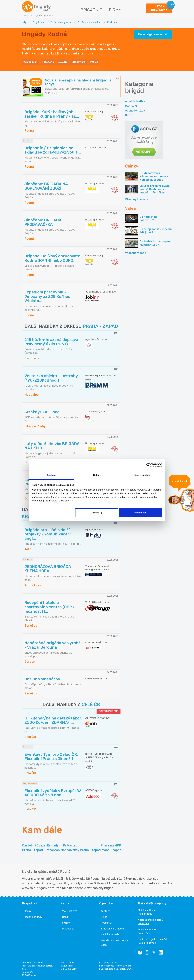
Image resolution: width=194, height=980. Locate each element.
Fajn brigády (145, 914)
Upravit (97, 513)
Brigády (55, 848)
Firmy (115, 10)
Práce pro (82, 848)
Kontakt (105, 911)
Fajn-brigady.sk (147, 943)
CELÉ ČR (91, 704)
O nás (104, 917)
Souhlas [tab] (51, 475)
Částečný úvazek (35, 848)
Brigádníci (92, 10)
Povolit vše (140, 513)
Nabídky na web (110, 934)
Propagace (68, 929)
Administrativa (135, 101)
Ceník (65, 917)
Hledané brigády (33, 917)
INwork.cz (143, 923)
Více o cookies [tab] (142, 475)
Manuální (131, 106)
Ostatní (130, 115)
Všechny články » (136, 199)
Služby (66, 923)
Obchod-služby (135, 111)
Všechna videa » (136, 253)
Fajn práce (144, 933)
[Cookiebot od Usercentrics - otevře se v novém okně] (149, 465)
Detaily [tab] (97, 475)
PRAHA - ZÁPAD (100, 326)
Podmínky (106, 923)
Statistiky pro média (112, 929)
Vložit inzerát (70, 911)
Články (27, 911)
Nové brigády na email (153, 34)
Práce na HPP (111, 848)
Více (90, 53)
